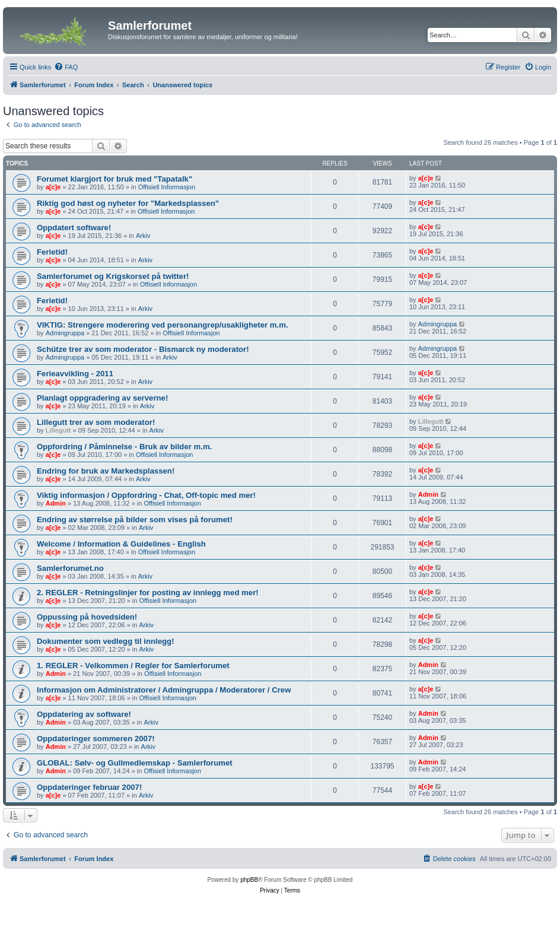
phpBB (249, 880)
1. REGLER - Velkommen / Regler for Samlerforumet (133, 666)
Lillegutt (58, 430)
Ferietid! (52, 252)
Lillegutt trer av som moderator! (96, 422)
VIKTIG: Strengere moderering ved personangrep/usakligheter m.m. (163, 325)
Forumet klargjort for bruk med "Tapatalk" (114, 179)
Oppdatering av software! (84, 714)
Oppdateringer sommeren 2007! (96, 739)
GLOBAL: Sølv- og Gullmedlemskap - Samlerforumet (135, 763)
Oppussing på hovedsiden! (87, 617)
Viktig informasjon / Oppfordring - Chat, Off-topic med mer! (146, 495)
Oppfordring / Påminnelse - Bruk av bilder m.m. (124, 447)
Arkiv (143, 236)
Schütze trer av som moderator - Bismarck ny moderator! (143, 349)
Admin (56, 503)
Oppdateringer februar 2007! (89, 787)
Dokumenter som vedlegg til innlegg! (106, 641)
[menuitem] (66, 67)
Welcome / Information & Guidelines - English (121, 544)
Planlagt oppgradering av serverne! (102, 398)
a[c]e (53, 187)
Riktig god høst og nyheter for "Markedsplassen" (128, 203)
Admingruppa (65, 333)
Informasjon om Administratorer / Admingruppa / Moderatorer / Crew (164, 690)
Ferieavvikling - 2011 (75, 374)
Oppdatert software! (74, 228)
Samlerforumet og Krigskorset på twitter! (113, 276)
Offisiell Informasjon (167, 187)
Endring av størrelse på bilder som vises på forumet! (135, 520)
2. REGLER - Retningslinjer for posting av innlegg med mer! (148, 593)
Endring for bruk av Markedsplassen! (106, 471)
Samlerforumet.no (70, 568)
